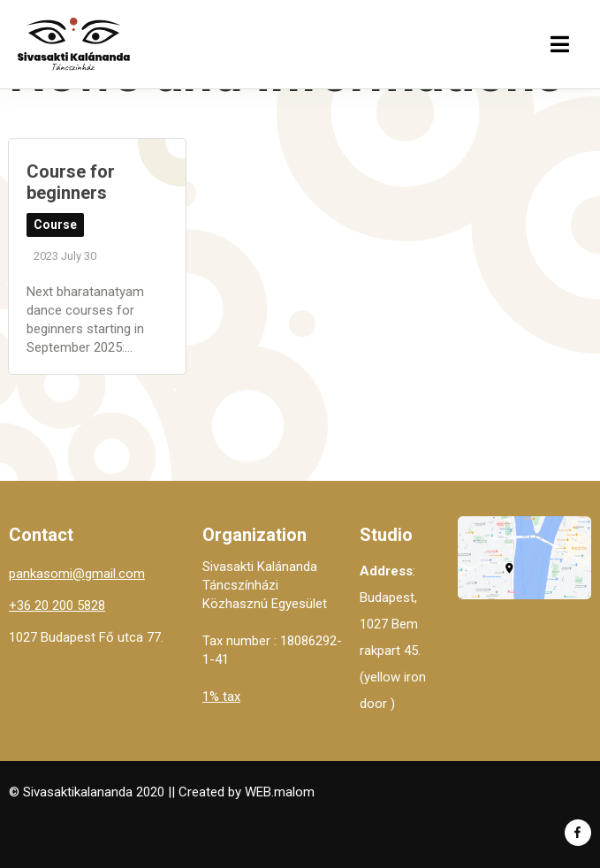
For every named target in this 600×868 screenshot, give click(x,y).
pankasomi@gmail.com (77, 574)
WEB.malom (280, 792)
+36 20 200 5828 (57, 605)
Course (55, 225)
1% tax (221, 697)
